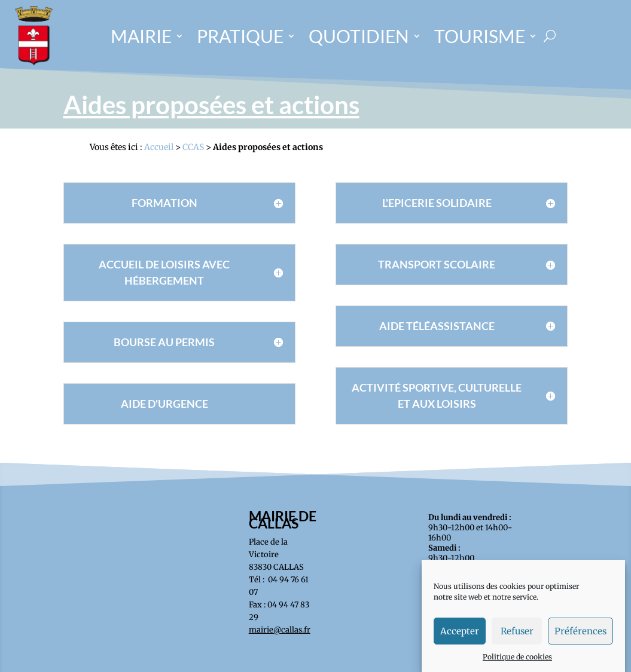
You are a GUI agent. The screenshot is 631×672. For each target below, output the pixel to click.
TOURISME (480, 36)
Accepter (460, 641)
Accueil (159, 147)
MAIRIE (141, 36)
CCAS (193, 147)
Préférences (580, 641)
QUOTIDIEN (359, 36)
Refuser (517, 641)
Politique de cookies (517, 666)
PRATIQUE (240, 36)
